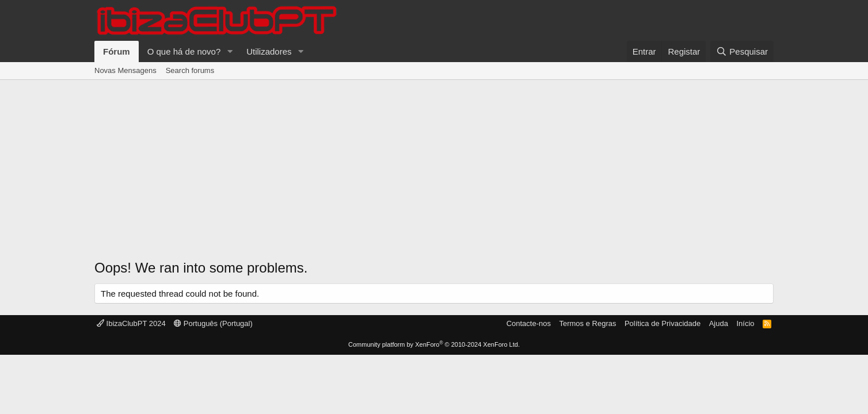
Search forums (190, 70)
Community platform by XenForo (434, 344)
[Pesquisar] (742, 51)
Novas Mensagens (125, 70)
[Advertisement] (434, 166)
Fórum (117, 51)
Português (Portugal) (213, 323)
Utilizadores (269, 51)
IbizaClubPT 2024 (131, 323)
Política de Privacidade (663, 323)
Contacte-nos (529, 323)
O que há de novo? (184, 51)
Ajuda (719, 323)
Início (745, 323)
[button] (230, 51)
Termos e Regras (587, 323)
